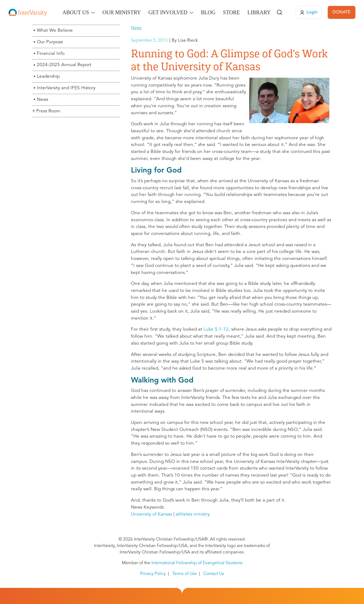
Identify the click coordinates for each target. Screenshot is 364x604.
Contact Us (214, 574)
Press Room (48, 111)
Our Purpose (50, 42)
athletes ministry (193, 514)
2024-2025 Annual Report (64, 65)
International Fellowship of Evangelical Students (197, 563)
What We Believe (55, 31)
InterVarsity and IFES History (66, 88)
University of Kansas (151, 514)
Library (259, 12)
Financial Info (51, 54)
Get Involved (168, 12)
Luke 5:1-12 (216, 329)
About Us (76, 12)
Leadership (48, 76)
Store (231, 12)
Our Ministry (122, 12)
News (42, 100)
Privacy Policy (153, 574)
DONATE (342, 12)
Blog (208, 12)
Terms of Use (185, 574)
